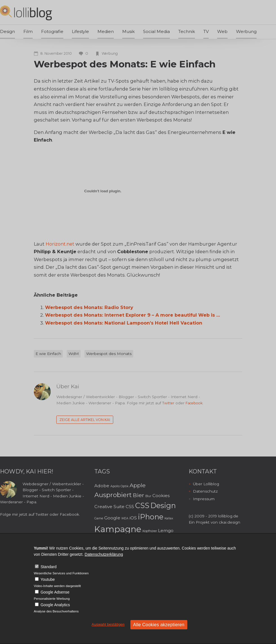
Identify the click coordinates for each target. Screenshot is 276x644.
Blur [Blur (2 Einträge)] (148, 496)
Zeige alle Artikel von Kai (85, 420)
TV (206, 31)
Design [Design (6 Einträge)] (163, 505)
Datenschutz (205, 491)
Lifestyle (80, 31)
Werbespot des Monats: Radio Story (89, 307)
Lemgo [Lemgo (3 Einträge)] (166, 531)
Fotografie (52, 31)
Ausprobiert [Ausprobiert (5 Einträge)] (113, 495)
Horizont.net (61, 244)
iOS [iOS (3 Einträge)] (133, 518)
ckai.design (230, 522)
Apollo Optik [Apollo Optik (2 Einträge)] (119, 486)
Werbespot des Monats (109, 354)
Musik (128, 31)
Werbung (246, 31)
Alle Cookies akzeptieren (159, 625)
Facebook (194, 403)
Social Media (156, 31)
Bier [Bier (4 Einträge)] (139, 495)
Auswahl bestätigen (108, 624)
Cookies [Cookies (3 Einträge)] (161, 496)
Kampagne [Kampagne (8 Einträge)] (118, 529)
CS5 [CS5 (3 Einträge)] (130, 507)
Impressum (204, 499)
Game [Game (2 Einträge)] (99, 518)
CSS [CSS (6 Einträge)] (142, 505)
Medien (106, 31)
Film (28, 31)
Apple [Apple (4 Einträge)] (138, 485)
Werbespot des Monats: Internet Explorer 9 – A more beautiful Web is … (133, 315)
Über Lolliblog (206, 484)
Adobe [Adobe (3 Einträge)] (102, 486)
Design (7, 31)
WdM (74, 354)
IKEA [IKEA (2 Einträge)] (125, 518)
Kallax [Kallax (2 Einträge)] (169, 518)
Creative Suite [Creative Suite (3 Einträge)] (109, 507)
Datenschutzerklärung (104, 554)
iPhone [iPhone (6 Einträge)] (151, 517)
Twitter (168, 403)
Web (222, 31)
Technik (187, 31)
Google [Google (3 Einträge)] (112, 518)
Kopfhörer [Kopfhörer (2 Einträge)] (150, 531)
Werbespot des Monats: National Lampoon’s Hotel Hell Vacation (124, 323)
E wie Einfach (48, 354)
